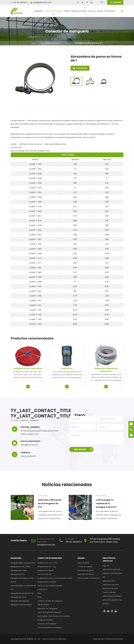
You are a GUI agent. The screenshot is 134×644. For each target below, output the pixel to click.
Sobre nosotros (83, 563)
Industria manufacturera (112, 573)
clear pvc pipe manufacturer (89, 578)
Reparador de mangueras (47, 609)
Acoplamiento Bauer (45, 570)
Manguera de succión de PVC (22, 593)
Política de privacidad (114, 639)
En (102, 2)
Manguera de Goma (19, 597)
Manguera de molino (19, 570)
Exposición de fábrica (86, 574)
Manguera (39, 12)
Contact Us (80, 68)
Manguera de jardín (45, 620)
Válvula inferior (43, 605)
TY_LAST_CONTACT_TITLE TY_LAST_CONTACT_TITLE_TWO (37, 413)
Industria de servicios (79, 12)
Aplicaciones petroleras (112, 596)
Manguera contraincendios (21, 605)
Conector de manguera (53, 12)
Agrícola (106, 566)
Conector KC (67, 368)
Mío (104, 577)
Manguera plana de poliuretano (23, 563)
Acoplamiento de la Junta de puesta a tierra (55, 578)
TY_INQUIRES (116, 2)
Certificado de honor (86, 570)
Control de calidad (85, 567)
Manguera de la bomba (20, 601)
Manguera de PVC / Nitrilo (21, 567)
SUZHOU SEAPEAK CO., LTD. (30, 639)
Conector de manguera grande (50, 586)
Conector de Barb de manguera (50, 601)
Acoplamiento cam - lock (48, 563)
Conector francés (44, 574)
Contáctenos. (110, 12)
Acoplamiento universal (47, 582)
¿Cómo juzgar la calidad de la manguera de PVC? (106, 503)
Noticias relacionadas (67, 485)
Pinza (67, 43)
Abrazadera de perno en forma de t (89, 43)
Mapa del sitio (99, 639)
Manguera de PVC (18, 574)
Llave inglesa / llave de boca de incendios (54, 616)
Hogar (34, 43)
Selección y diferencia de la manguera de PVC (50, 503)
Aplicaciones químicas (112, 569)
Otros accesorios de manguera (50, 628)
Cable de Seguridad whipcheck (50, 612)
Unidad (67, 12)
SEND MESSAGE (83, 449)
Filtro (39, 593)
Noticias (100, 12)
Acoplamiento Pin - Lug (47, 567)
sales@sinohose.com (41, 2)
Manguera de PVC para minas (28, 368)
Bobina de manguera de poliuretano (106, 370)
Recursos (92, 12)
